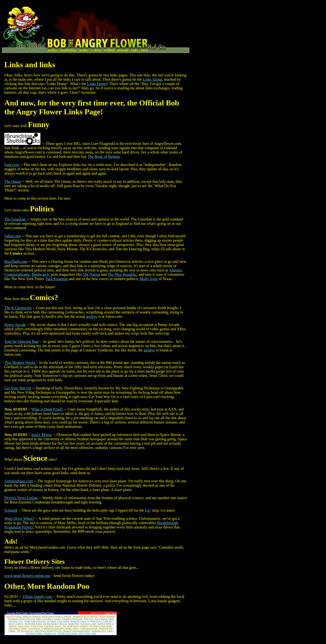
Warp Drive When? (19, 518)
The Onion (13, 181)
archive (92, 316)
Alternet (175, 270)
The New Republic (122, 274)
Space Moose (42, 435)
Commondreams (17, 274)
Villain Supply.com (37, 597)
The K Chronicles (18, 308)
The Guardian (15, 219)
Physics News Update (21, 498)
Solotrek (11, 510)
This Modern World (20, 363)
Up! (148, 510)
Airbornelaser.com (19, 481)
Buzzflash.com (16, 261)
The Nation (91, 274)
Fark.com (12, 165)
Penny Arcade (15, 325)
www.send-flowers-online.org (27, 576)
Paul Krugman (57, 279)
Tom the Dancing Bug (21, 341)
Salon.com (13, 236)
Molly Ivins (149, 279)
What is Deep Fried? (47, 409)
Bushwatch (40, 274)
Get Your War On (18, 388)
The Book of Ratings (104, 156)
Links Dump (152, 79)
